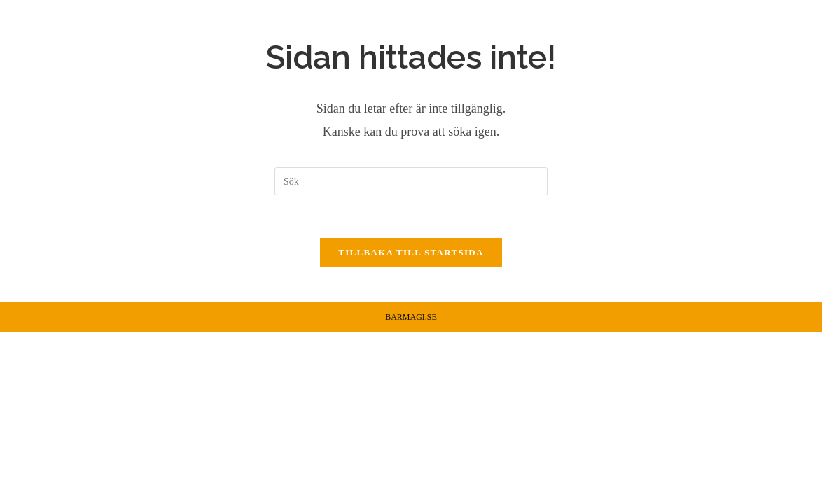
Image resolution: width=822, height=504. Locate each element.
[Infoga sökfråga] (411, 181)
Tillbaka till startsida (411, 252)
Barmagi (70, 37)
